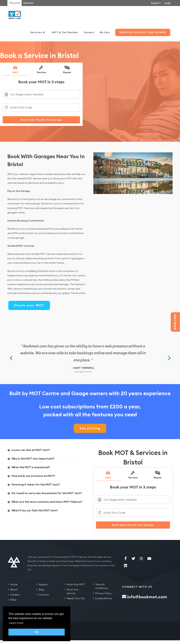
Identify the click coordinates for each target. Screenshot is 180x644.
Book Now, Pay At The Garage (41, 120)
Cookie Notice (104, 598)
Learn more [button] (16, 623)
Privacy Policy (103, 593)
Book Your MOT (76, 584)
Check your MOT (29, 305)
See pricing (90, 428)
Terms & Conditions (102, 586)
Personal (15, 3)
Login (168, 3)
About (14, 590)
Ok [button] (36, 632)
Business (29, 3)
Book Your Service (73, 591)
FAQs (13, 600)
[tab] (16, 70)
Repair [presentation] (67, 69)
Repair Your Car (76, 598)
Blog (41, 590)
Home (14, 584)
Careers (15, 595)
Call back (175, 322)
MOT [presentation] (15, 70)
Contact (44, 595)
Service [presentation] (41, 69)
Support (156, 3)
